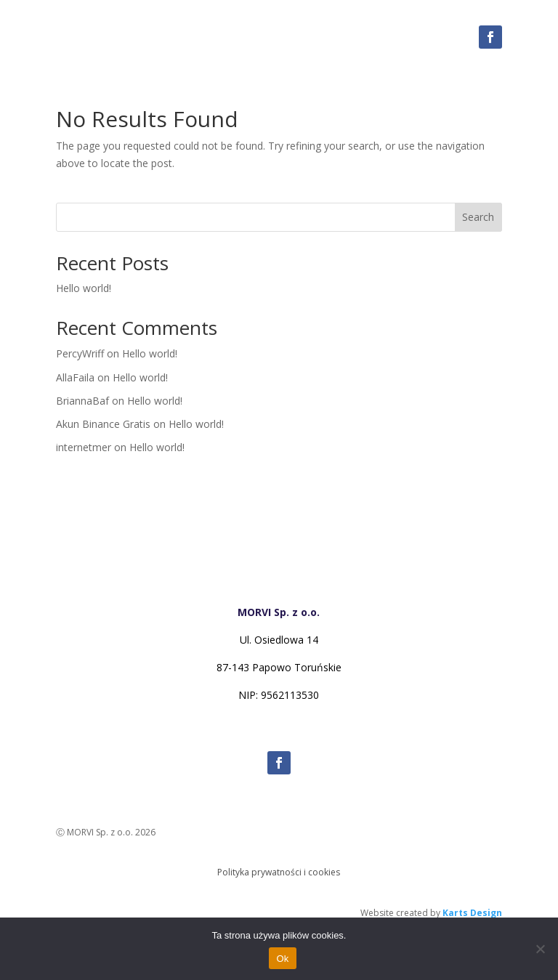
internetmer (84, 447)
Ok (282, 959)
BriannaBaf (82, 401)
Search (478, 217)
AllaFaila (75, 377)
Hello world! (84, 288)
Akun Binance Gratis (103, 424)
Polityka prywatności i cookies (279, 872)
